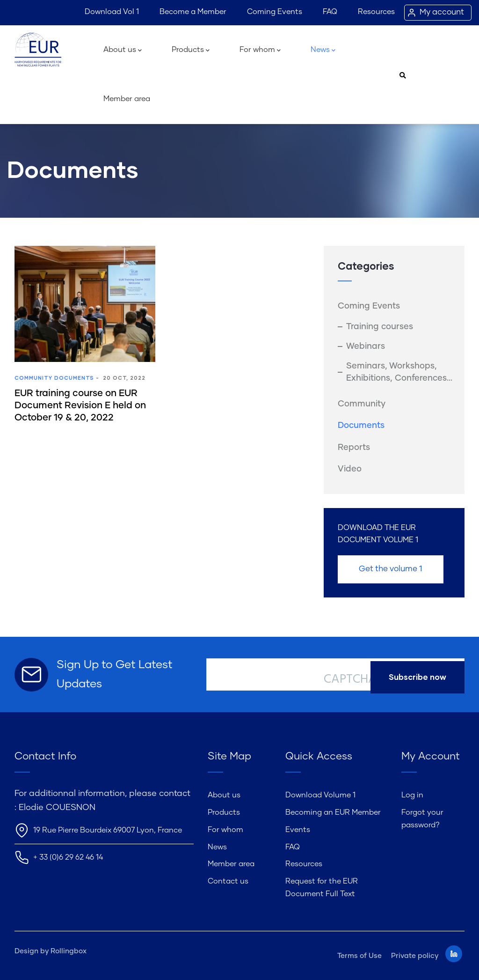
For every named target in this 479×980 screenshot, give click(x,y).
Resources (376, 12)
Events (298, 830)
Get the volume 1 (391, 569)
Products (191, 51)
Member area (127, 99)
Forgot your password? (422, 819)
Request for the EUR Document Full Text (322, 888)
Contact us (228, 881)
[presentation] (395, 713)
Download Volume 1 (320, 795)
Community (33, 378)
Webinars (366, 346)
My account (442, 12)
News (323, 51)
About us (123, 51)
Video (350, 469)
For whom (260, 51)
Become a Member (193, 12)
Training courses (380, 327)
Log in (412, 795)
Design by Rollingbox (51, 951)
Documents (74, 378)
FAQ (330, 12)
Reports (354, 448)
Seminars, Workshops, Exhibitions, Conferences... (399, 372)
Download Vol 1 (112, 12)
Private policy (415, 956)
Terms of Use (359, 956)
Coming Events (275, 12)
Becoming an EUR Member (333, 812)
